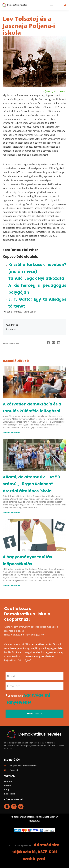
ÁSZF (42, 852)
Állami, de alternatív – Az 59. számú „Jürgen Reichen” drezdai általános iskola (32, 484)
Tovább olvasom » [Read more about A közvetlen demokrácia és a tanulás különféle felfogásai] (11, 433)
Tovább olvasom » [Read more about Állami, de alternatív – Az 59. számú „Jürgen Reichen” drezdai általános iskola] (11, 513)
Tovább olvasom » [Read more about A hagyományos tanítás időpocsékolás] (11, 585)
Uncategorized (12, 343)
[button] (51, 5)
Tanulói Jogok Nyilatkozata (36, 278)
